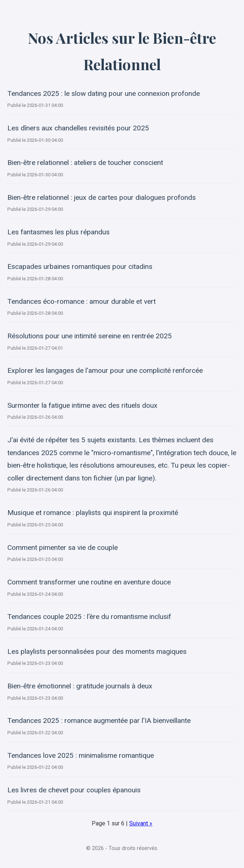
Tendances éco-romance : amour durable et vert (82, 301)
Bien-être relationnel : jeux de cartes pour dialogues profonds (102, 197)
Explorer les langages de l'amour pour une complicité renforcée (105, 370)
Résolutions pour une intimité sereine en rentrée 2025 (90, 336)
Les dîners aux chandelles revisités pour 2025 (78, 128)
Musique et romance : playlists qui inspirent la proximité (93, 513)
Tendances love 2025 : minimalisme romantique (81, 755)
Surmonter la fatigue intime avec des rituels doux (82, 405)
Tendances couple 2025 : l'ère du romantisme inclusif (89, 617)
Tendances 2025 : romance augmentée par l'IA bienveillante (99, 721)
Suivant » (141, 823)
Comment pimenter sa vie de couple (63, 548)
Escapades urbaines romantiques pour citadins (80, 266)
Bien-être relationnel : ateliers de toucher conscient (85, 163)
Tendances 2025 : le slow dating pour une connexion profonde (104, 93)
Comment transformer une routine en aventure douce (89, 582)
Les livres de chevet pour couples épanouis (74, 790)
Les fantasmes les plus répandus (59, 232)
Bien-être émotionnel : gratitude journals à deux (80, 686)
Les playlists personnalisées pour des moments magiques (97, 651)
